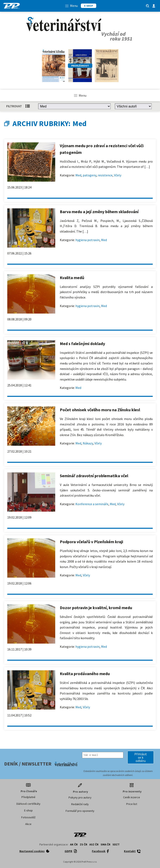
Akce (28, 824)
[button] (141, 757)
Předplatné (28, 797)
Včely (118, 175)
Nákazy (88, 443)
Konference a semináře (92, 504)
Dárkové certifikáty (28, 804)
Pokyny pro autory (80, 797)
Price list (132, 804)
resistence (105, 175)
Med (78, 175)
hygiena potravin (87, 240)
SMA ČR (106, 844)
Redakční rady (80, 804)
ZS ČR (84, 844)
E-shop (28, 810)
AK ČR (74, 844)
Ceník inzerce (132, 797)
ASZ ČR (94, 844)
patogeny (89, 175)
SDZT (116, 844)
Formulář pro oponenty (80, 811)
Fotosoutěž (28, 817)
